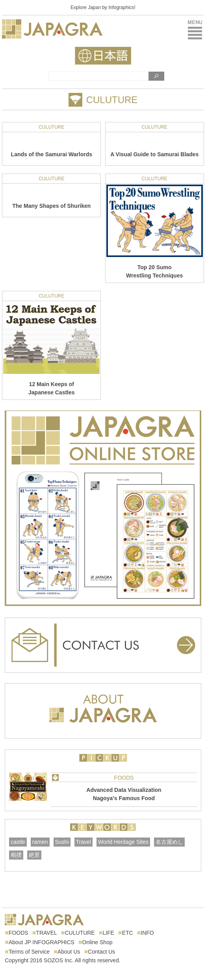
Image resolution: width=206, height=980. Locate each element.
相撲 (16, 855)
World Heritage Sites (123, 842)
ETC (128, 933)
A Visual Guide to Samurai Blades (154, 154)
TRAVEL (46, 933)
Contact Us (101, 952)
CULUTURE (51, 127)
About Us (69, 952)
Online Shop (97, 942)
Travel (84, 842)
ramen (40, 842)
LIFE (108, 933)
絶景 (34, 855)
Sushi (62, 842)
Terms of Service (29, 952)
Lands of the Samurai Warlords (52, 154)
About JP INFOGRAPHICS (42, 942)
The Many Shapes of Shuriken (51, 206)
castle (18, 842)
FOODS (124, 778)
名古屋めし (169, 842)
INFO (147, 933)
